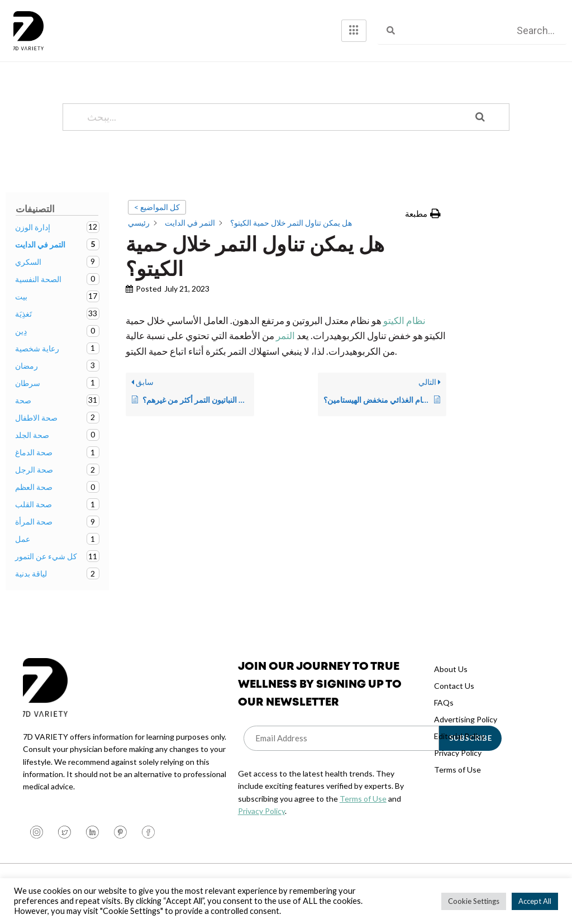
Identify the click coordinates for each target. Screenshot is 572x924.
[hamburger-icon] (354, 31)
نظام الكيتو (404, 320)
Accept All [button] (535, 901)
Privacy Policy (261, 811)
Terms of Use (363, 799)
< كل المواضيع (157, 207)
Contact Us (454, 686)
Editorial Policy (459, 736)
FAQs (444, 702)
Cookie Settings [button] (474, 901)
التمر (285, 335)
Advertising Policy (466, 719)
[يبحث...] (272, 117)
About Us (451, 669)
